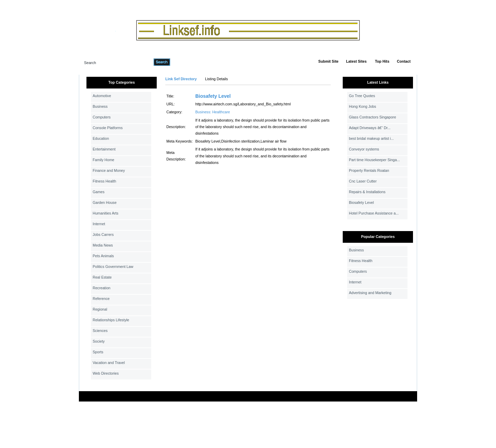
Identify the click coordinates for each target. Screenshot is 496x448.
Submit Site (328, 61)
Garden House (105, 202)
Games (99, 192)
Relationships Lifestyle (111, 320)
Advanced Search (188, 62)
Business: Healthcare (213, 112)
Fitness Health (104, 181)
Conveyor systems (364, 149)
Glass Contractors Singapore (373, 117)
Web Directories (106, 373)
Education (101, 138)
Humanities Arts (106, 213)
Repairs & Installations (367, 192)
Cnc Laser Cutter (363, 181)
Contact (404, 61)
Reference (101, 299)
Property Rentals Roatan (369, 170)
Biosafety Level (213, 96)
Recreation (102, 288)
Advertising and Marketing (370, 293)
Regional (100, 309)
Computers (102, 117)
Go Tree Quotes (362, 96)
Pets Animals (103, 256)
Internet (99, 224)
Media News (103, 245)
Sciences (100, 331)
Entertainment (104, 149)
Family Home (104, 160)
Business (100, 106)
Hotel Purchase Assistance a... (374, 213)
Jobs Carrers (103, 235)
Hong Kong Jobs (363, 106)
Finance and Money (109, 170)
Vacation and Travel (109, 363)
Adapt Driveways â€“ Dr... (370, 128)
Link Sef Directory (181, 79)
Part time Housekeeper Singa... (374, 160)
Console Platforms (108, 128)
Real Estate (102, 277)
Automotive (102, 96)
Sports (98, 352)
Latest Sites (356, 61)
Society (99, 341)
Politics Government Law (113, 267)
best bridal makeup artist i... (371, 138)
